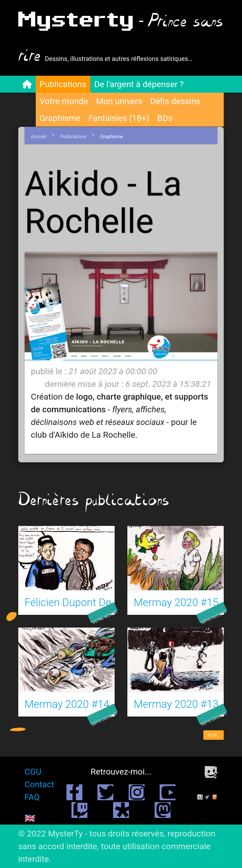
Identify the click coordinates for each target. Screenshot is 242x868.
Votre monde (64, 101)
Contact (39, 784)
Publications (63, 84)
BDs (165, 118)
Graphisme (60, 118)
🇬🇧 (30, 818)
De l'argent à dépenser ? (139, 84)
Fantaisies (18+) (119, 118)
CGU (33, 772)
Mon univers (119, 101)
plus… (214, 735)
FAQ (32, 797)
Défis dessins (175, 101)
